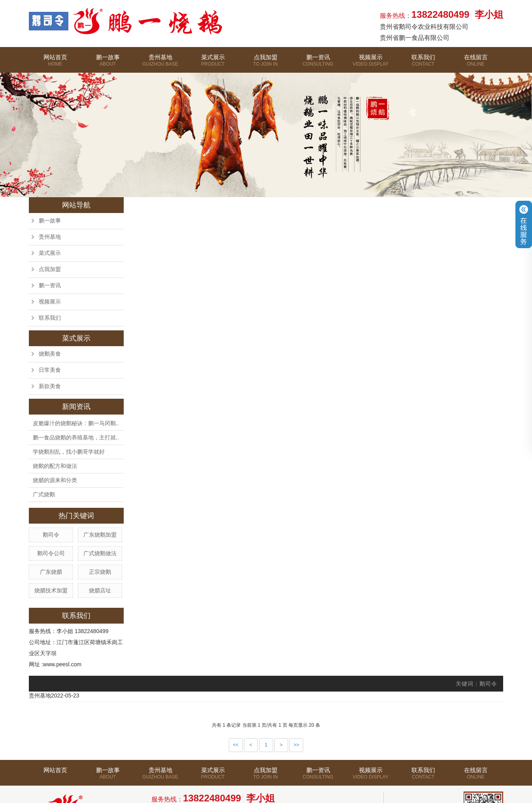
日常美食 (50, 370)
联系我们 (423, 62)
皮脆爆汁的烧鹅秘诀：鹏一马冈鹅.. (76, 423)
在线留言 (476, 69)
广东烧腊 (51, 572)
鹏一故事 (108, 62)
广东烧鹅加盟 (100, 535)
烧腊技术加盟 (51, 590)
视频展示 (371, 62)
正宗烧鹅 (100, 572)
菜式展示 (213, 69)
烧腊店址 (100, 590)
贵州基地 (160, 62)
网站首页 (55, 62)
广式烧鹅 (44, 494)
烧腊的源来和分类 (55, 480)
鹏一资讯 (318, 62)
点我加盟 (265, 62)
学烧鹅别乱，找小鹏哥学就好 (69, 452)
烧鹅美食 (50, 354)
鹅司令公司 (51, 553)
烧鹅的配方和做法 (55, 466)
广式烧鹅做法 (100, 553)
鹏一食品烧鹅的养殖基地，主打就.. (76, 437)
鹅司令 (51, 535)
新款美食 (50, 386)
